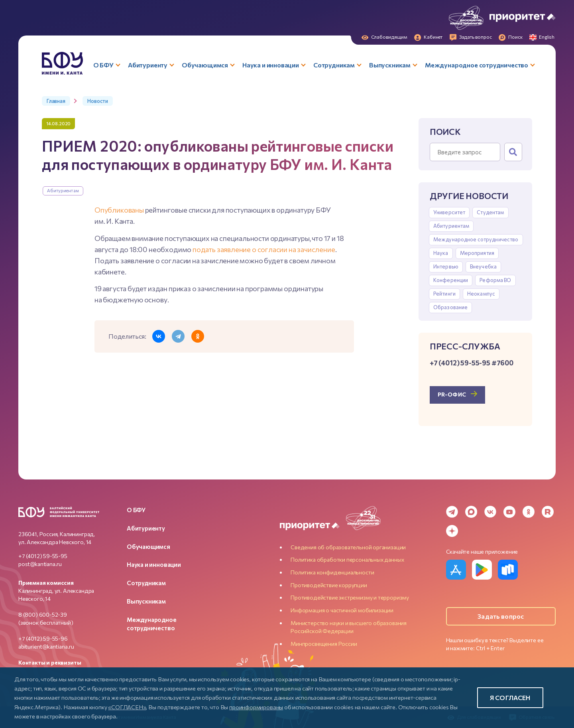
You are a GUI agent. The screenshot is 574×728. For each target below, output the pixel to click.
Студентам (490, 212)
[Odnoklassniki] (529, 512)
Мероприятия (477, 253)
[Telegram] (452, 512)
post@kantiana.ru (40, 564)
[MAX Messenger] (471, 512)
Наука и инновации (154, 564)
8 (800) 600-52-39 (43, 615)
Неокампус (481, 294)
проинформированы (256, 707)
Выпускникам (146, 601)
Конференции (451, 280)
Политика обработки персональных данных (347, 559)
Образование (450, 307)
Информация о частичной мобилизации (342, 610)
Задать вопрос (501, 616)
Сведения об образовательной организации (348, 547)
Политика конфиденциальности (332, 572)
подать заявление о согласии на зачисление (264, 249)
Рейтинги (444, 294)
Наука (441, 253)
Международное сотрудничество (476, 239)
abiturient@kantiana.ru (46, 646)
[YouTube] (509, 512)
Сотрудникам (146, 583)
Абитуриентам (63, 190)
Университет (449, 212)
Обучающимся (148, 546)
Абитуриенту (146, 528)
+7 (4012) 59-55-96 (43, 638)
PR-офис (452, 394)
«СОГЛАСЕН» (127, 707)
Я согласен (510, 697)
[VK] (490, 512)
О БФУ (136, 510)
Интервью (446, 266)
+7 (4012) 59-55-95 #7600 (472, 363)
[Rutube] (548, 512)
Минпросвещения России (324, 644)
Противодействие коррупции (329, 585)
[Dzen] (452, 531)
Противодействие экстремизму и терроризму (350, 597)
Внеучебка (483, 266)
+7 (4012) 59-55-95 (43, 556)
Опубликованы (119, 210)
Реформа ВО (495, 280)
